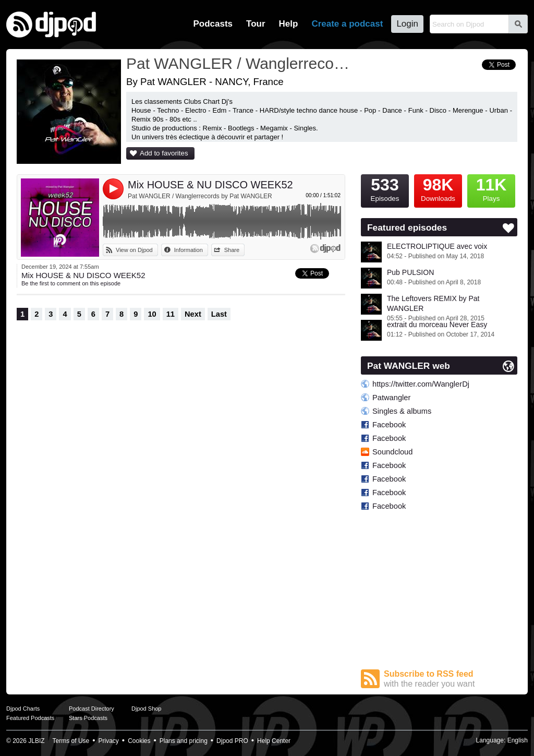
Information (189, 250)
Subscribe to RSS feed (451, 679)
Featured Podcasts (30, 718)
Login (407, 24)
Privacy (109, 741)
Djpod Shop (147, 709)
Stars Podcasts (88, 718)
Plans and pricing (184, 741)
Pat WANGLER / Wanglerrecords (238, 63)
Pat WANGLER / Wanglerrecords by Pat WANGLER (200, 196)
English (518, 740)
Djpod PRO (232, 741)
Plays (491, 188)
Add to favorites (164, 153)
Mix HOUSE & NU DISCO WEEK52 (210, 185)
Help (289, 24)
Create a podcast (347, 24)
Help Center (274, 741)
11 (171, 314)
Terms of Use (71, 741)
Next (193, 314)
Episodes (385, 188)
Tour (256, 24)
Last (219, 314)
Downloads (438, 188)
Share (232, 250)
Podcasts (213, 24)
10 (152, 314)
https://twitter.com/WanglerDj (421, 384)
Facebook (389, 425)
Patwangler (391, 398)
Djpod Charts (23, 709)
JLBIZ (36, 741)
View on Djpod (134, 250)
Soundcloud (392, 452)
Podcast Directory (92, 709)
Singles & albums (402, 411)
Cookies (139, 741)
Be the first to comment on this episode (71, 283)
